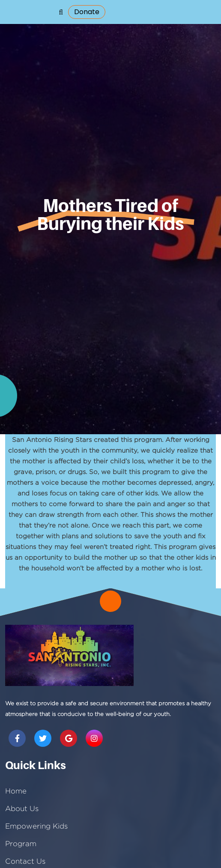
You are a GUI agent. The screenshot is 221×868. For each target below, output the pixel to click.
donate (87, 12)
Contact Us (25, 861)
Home (16, 791)
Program (21, 844)
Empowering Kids (36, 826)
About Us (22, 808)
